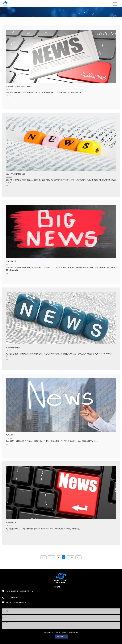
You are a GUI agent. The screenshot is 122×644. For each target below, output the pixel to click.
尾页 (79, 557)
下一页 (70, 557)
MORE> (9, 96)
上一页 (52, 557)
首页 (43, 557)
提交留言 (61, 636)
